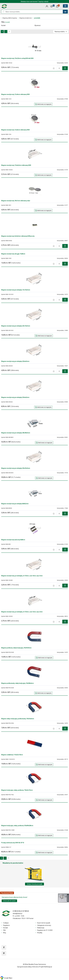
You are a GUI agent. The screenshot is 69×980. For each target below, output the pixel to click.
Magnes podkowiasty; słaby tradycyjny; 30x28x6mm (17, 683)
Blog (4, 933)
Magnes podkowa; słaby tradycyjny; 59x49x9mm (16, 648)
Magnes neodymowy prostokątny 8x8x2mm (15, 504)
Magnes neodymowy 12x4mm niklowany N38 (15, 94)
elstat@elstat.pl (17, 914)
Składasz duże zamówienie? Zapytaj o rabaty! (34, 2)
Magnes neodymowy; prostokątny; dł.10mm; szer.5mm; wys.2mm (22, 612)
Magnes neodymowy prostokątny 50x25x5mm (16, 468)
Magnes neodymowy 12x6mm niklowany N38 (15, 130)
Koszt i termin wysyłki (44, 923)
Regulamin (6, 925)
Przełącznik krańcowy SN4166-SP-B (13, 843)
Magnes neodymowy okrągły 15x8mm (13, 254)
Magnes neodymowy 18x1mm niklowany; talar (16, 201)
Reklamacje (41, 928)
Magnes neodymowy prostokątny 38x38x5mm (16, 433)
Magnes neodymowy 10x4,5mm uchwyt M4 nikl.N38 (17, 58)
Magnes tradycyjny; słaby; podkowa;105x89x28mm (17, 826)
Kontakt (5, 928)
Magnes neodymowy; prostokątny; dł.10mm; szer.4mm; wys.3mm (22, 576)
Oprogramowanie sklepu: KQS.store (28, 967)
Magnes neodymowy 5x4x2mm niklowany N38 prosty (18, 236)
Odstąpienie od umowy (44, 925)
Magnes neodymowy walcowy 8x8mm (13, 540)
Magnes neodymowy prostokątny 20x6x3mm (15, 361)
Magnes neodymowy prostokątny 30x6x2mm (15, 397)
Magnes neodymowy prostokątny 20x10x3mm (16, 326)
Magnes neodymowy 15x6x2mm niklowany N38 (16, 165)
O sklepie (6, 923)
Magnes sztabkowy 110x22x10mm (12, 755)
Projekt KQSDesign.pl (46, 967)
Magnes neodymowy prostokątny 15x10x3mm (16, 290)
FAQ (4, 930)
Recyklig (40, 933)
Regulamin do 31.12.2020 (45, 930)
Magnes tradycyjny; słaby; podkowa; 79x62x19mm (17, 790)
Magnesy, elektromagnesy (10, 18)
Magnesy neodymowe (25, 18)
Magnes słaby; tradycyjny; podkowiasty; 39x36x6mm (18, 719)
